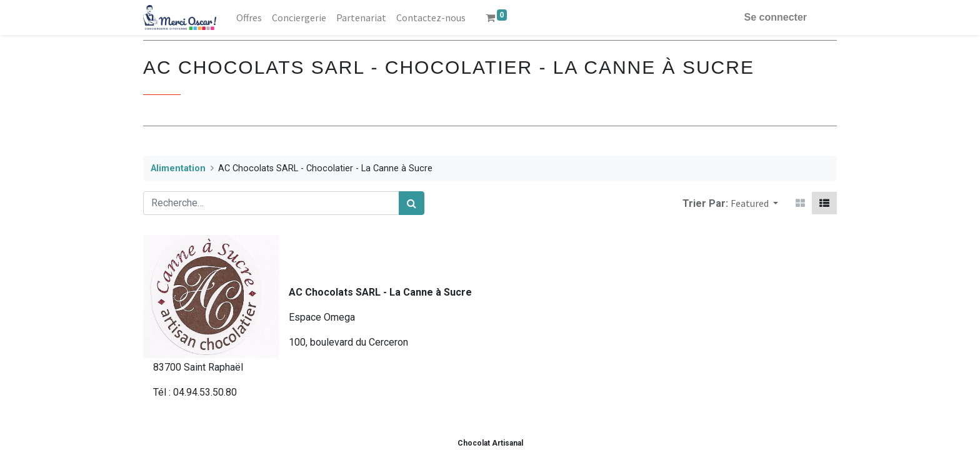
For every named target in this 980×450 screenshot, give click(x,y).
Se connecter (776, 17)
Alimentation (178, 168)
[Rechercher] (412, 203)
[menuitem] (249, 17)
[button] (754, 203)
